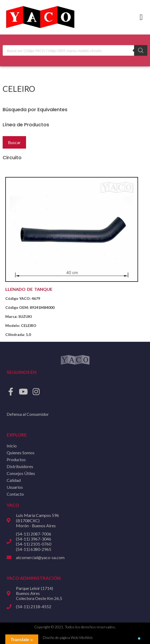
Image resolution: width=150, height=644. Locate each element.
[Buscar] (141, 50)
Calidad (14, 480)
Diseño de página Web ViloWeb (68, 637)
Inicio (12, 446)
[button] (141, 17)
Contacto (15, 494)
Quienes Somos (21, 453)
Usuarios (15, 487)
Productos (16, 459)
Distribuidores (20, 466)
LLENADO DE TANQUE (29, 289)
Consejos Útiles (21, 473)
